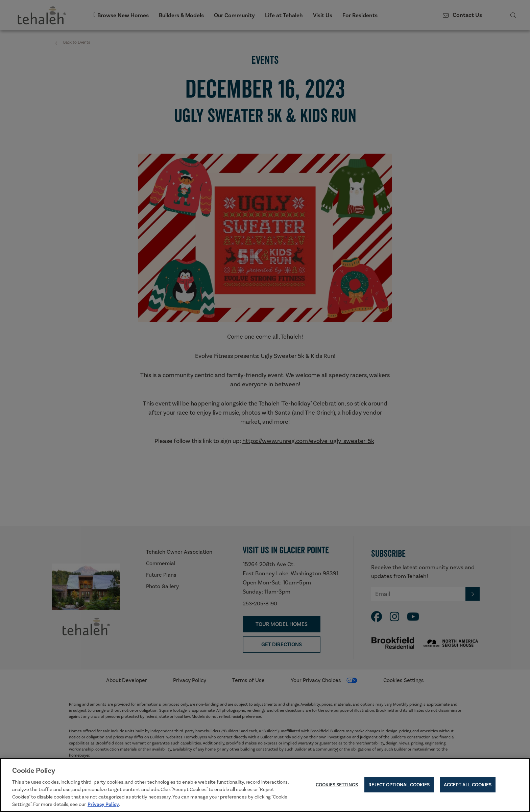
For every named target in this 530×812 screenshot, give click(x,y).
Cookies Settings (337, 786)
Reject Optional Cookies (399, 786)
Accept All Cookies (468, 786)
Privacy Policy (103, 805)
